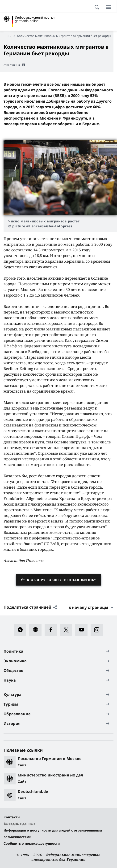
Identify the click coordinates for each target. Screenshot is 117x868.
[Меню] (108, 7)
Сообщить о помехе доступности (32, 843)
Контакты (12, 817)
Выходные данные (19, 824)
